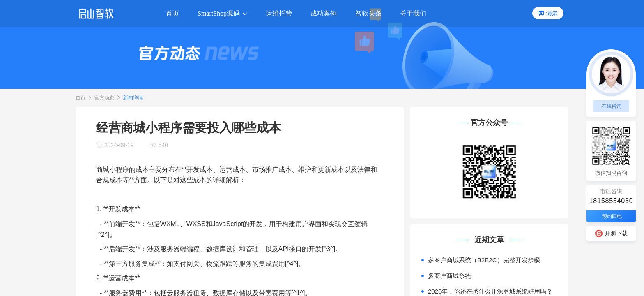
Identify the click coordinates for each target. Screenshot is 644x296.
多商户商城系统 (450, 276)
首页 (80, 98)
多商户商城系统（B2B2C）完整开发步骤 (484, 260)
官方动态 (104, 98)
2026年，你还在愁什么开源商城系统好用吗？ (490, 291)
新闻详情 (133, 98)
